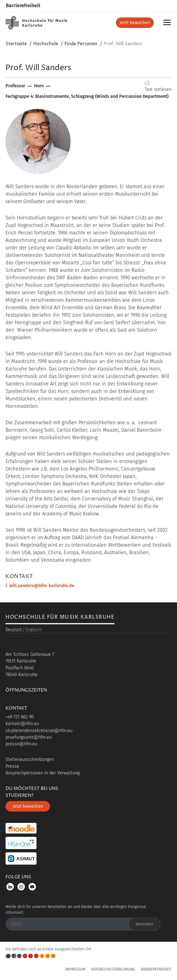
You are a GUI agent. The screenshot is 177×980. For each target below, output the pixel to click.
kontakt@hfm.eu (22, 724)
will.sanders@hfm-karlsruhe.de (42, 586)
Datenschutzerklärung (113, 969)
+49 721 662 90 (20, 717)
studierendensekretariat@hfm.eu (39, 730)
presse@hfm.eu (21, 744)
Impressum (75, 969)
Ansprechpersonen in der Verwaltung (43, 773)
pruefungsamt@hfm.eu (29, 737)
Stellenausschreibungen (30, 759)
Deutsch (14, 630)
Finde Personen (81, 44)
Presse (12, 766)
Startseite (16, 44)
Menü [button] (168, 24)
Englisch (34, 630)
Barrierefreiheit (23, 6)
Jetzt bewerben (135, 23)
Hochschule (46, 44)
